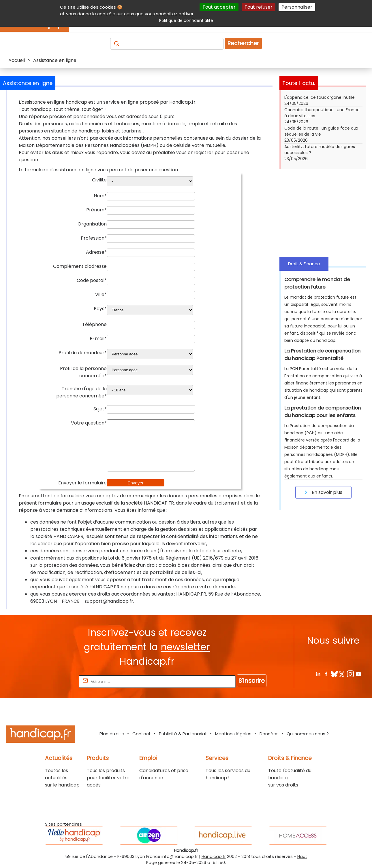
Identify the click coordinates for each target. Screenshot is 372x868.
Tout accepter (219, 7)
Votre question (89, 423)
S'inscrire (252, 681)
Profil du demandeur (83, 353)
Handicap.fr (214, 856)
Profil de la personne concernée (83, 372)
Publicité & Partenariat (183, 734)
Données (269, 734)
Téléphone (94, 324)
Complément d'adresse (80, 266)
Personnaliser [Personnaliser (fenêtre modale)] (297, 7)
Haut (302, 856)
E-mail (98, 339)
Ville (101, 294)
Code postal (92, 280)
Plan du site (112, 734)
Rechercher (243, 43)
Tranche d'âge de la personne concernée (81, 392)
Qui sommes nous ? (308, 734)
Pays (100, 309)
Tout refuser (259, 7)
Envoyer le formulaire (82, 483)
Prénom (96, 210)
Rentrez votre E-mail (55, 681)
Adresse (96, 252)
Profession (94, 238)
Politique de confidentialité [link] (186, 20)
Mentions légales (233, 734)
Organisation (92, 224)
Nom (100, 196)
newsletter (185, 647)
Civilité (99, 180)
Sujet (100, 409)
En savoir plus (322, 492)
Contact (142, 734)
